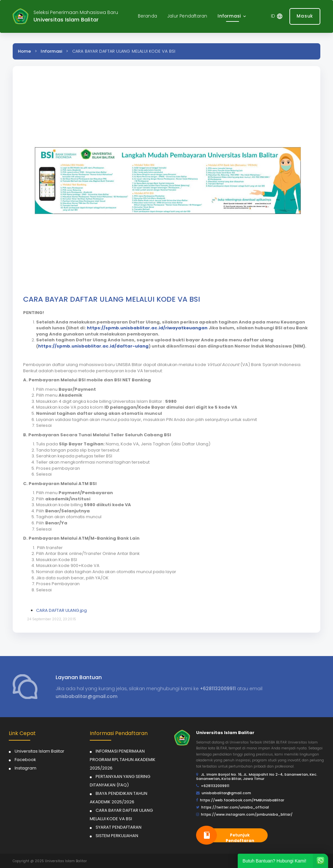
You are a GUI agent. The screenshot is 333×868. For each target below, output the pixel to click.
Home (24, 51)
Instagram (26, 768)
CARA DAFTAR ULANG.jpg (61, 610)
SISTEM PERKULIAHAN (117, 836)
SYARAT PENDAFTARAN (119, 827)
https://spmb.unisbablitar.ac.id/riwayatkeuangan (147, 328)
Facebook (25, 760)
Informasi (51, 51)
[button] (232, 16)
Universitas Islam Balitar (40, 751)
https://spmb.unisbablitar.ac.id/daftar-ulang (93, 346)
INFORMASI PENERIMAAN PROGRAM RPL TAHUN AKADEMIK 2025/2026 (123, 760)
